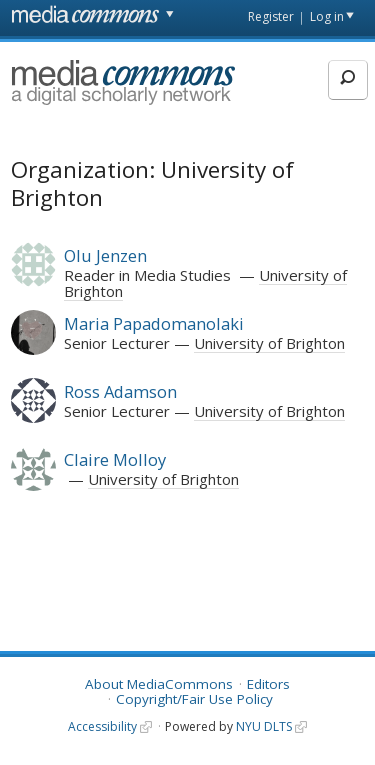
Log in (327, 16)
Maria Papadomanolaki (154, 323)
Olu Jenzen (105, 255)
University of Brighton (269, 343)
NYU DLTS (264, 726)
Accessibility (102, 726)
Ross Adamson (120, 391)
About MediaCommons (159, 684)
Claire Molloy (115, 459)
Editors (268, 684)
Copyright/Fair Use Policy (194, 699)
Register (271, 16)
